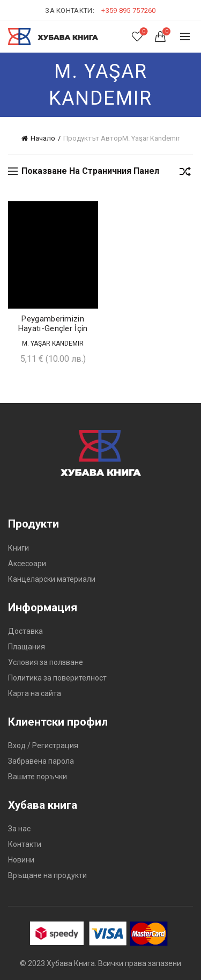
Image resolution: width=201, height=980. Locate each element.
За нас (19, 829)
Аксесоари (27, 564)
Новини (21, 860)
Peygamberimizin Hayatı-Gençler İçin (53, 324)
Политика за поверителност (57, 678)
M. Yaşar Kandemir (53, 343)
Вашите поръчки (38, 777)
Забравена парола (41, 761)
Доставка (25, 631)
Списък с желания (143, 32)
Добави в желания (89, 211)
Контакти (25, 844)
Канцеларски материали (52, 579)
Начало (43, 138)
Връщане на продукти (47, 875)
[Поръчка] (185, 173)
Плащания (27, 647)
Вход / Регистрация (43, 745)
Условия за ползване (46, 662)
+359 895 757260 (129, 10)
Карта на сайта (35, 693)
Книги (18, 548)
